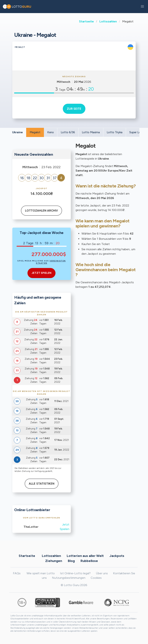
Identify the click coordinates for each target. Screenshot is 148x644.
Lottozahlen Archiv (41, 211)
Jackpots (117, 556)
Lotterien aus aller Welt (85, 556)
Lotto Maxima (91, 132)
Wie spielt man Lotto (41, 573)
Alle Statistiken (42, 484)
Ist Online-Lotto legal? (75, 573)
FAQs (17, 573)
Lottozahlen (108, 21)
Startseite (86, 21)
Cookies (96, 578)
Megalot (35, 132)
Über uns (102, 573)
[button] (142, 7)
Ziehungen (54, 561)
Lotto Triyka (115, 132)
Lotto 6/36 (68, 132)
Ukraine (17, 132)
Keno (51, 132)
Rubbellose (89, 561)
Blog (71, 561)
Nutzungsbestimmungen (69, 578)
